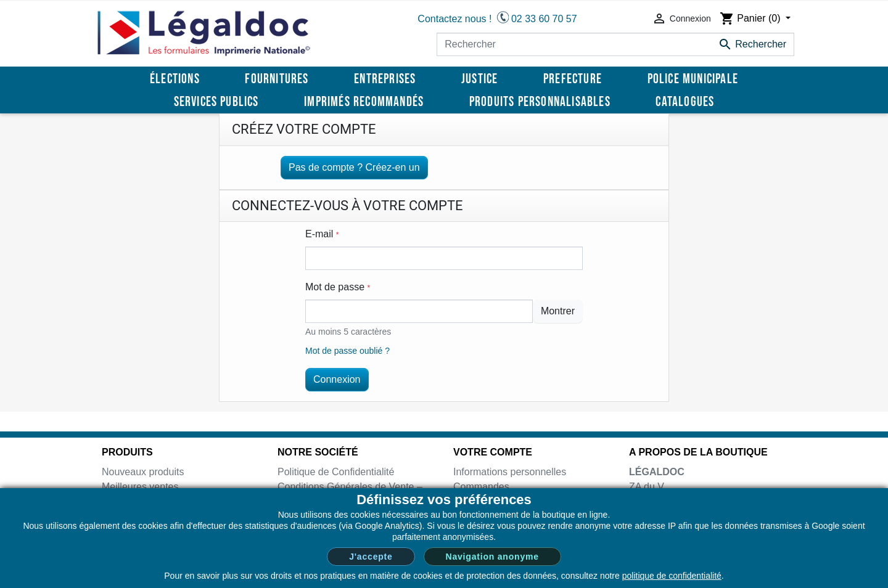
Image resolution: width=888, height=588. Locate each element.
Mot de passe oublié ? (347, 351)
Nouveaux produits (143, 472)
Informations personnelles (510, 472)
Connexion (337, 379)
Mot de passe (338, 287)
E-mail (322, 234)
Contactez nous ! (454, 19)
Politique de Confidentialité (336, 472)
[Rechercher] (615, 44)
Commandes (481, 487)
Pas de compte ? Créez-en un (354, 167)
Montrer (558, 311)
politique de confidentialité (672, 576)
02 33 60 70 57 (544, 19)
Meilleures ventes (140, 487)
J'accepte (371, 557)
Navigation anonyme (492, 557)
